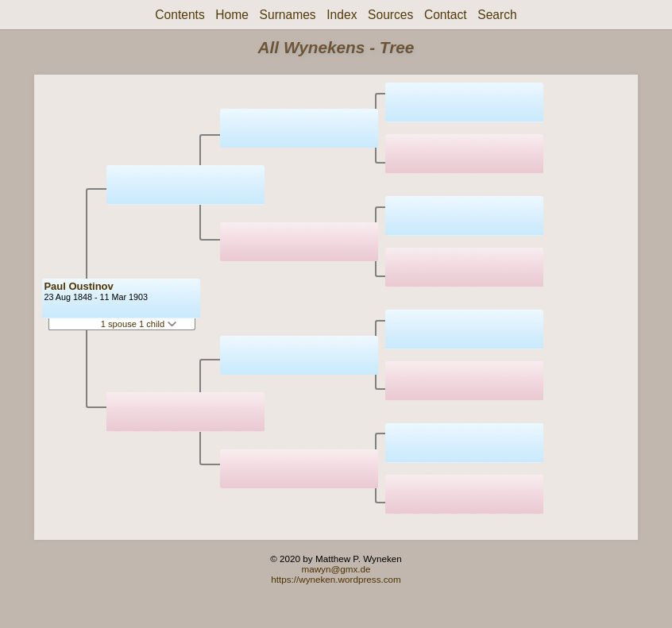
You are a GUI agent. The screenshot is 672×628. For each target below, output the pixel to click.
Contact (446, 15)
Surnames (288, 15)
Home (232, 15)
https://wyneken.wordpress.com (336, 579)
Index (342, 15)
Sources (390, 15)
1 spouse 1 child (139, 324)
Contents (180, 15)
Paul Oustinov (78, 286)
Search (497, 15)
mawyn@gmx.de (336, 569)
